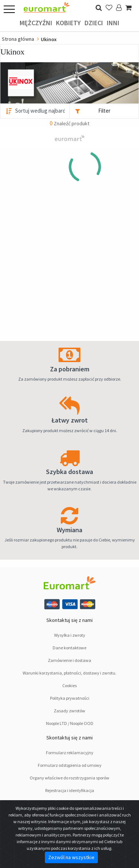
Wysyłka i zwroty (70, 635)
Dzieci (94, 23)
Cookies (69, 685)
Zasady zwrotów (69, 711)
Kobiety (68, 23)
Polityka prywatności (70, 698)
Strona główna (18, 39)
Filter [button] (104, 111)
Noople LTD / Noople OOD (70, 723)
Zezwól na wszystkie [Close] (71, 857)
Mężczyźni (36, 23)
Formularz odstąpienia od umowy (70, 765)
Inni (113, 23)
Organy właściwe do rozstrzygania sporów (69, 778)
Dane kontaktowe (69, 648)
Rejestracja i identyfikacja (70, 790)
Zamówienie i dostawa (69, 660)
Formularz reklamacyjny (70, 753)
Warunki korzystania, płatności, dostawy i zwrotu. (69, 673)
